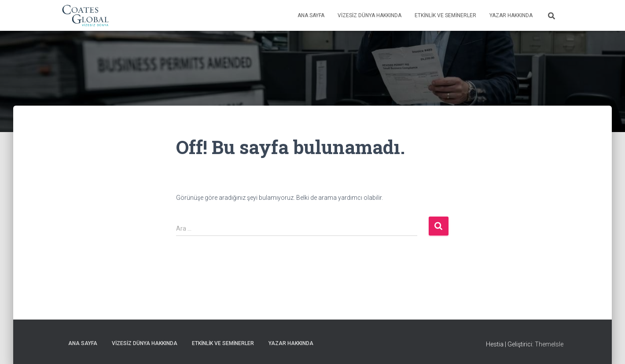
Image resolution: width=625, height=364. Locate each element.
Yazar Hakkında (511, 15)
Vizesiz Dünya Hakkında (369, 15)
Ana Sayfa (311, 15)
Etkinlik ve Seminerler (445, 15)
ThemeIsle (549, 344)
